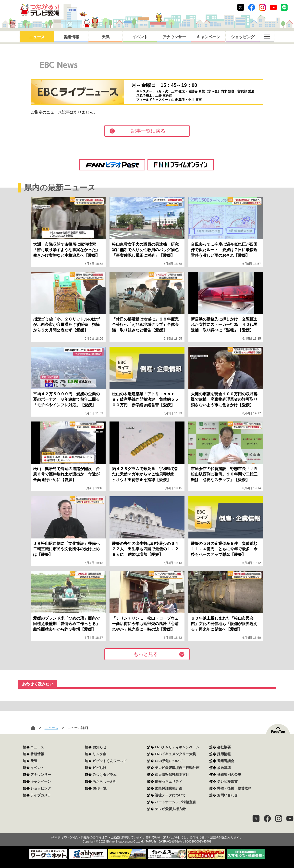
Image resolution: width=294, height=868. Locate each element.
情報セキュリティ (169, 781)
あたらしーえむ (105, 781)
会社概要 (224, 747)
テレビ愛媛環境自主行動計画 (177, 768)
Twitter (241, 7)
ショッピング (243, 37)
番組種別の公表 (229, 775)
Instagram (262, 7)
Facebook (252, 7)
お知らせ (99, 747)
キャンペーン (208, 37)
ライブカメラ (41, 795)
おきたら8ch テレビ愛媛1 (40, 10)
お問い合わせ (227, 795)
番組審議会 (226, 761)
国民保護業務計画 (169, 788)
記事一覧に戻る (148, 131)
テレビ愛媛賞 (227, 781)
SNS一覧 (100, 788)
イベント (140, 37)
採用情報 (224, 754)
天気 (106, 37)
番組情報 (71, 37)
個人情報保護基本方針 (172, 775)
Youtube (273, 7)
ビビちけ (99, 768)
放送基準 (224, 768)
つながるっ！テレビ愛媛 (147, 829)
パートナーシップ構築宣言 (175, 802)
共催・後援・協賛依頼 (234, 788)
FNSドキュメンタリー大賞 (175, 754)
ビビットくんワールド (110, 761)
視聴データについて (170, 795)
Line (284, 7)
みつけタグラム (105, 775)
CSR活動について (169, 761)
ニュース (37, 37)
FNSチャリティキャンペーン (177, 747)
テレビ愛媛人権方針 (170, 809)
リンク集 (99, 754)
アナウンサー (174, 37)
